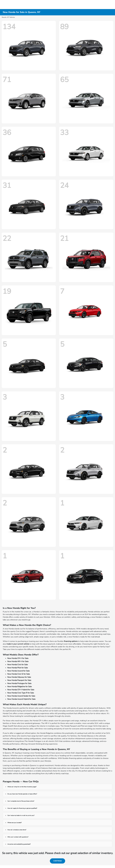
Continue (57, 861)
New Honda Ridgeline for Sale (20, 687)
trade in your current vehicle (18, 644)
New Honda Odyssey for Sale (19, 677)
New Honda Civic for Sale (18, 665)
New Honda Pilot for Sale (18, 668)
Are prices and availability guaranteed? (19, 844)
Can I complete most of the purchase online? (21, 801)
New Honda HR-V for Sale (18, 661)
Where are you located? (14, 823)
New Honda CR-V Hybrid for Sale (21, 690)
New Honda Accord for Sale (18, 671)
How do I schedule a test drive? (17, 830)
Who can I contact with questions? (18, 837)
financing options (71, 641)
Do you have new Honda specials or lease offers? (22, 794)
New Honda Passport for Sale (19, 680)
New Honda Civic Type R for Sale (21, 693)
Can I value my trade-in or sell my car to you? (21, 815)
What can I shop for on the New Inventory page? (22, 787)
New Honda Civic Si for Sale (19, 674)
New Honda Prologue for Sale (19, 683)
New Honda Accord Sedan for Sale (21, 696)
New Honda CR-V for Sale (18, 658)
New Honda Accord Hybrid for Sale (21, 699)
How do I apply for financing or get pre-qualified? (22, 808)
